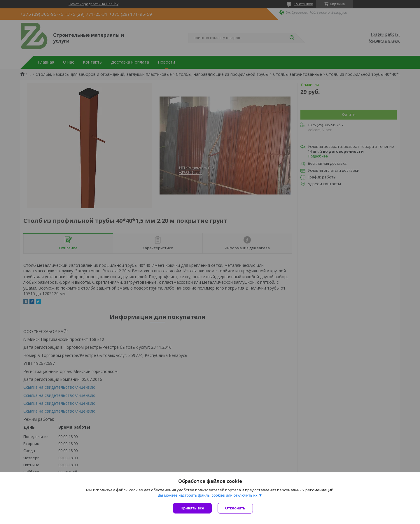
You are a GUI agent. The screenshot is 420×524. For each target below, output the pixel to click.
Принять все (192, 508)
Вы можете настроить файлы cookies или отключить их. (208, 495)
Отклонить (235, 508)
